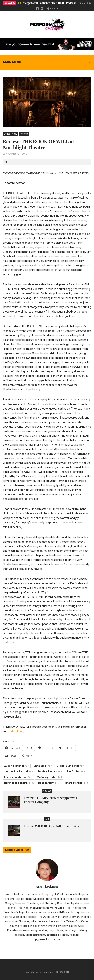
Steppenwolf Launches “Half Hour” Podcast (49, 3)
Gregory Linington (71, 766)
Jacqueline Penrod (19, 771)
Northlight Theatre (19, 783)
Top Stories (9, 3)
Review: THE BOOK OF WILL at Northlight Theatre (38, 144)
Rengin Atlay (48, 783)
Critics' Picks (10, 134)
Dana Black (43, 766)
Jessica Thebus (50, 771)
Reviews (24, 134)
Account (54, 9)
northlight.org (16, 731)
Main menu (12, 62)
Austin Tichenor (17, 766)
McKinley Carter (49, 777)
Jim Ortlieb (76, 771)
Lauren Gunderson (18, 777)
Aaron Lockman (47, 886)
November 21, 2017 (16, 154)
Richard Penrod (75, 783)
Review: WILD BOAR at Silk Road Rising (51, 826)
